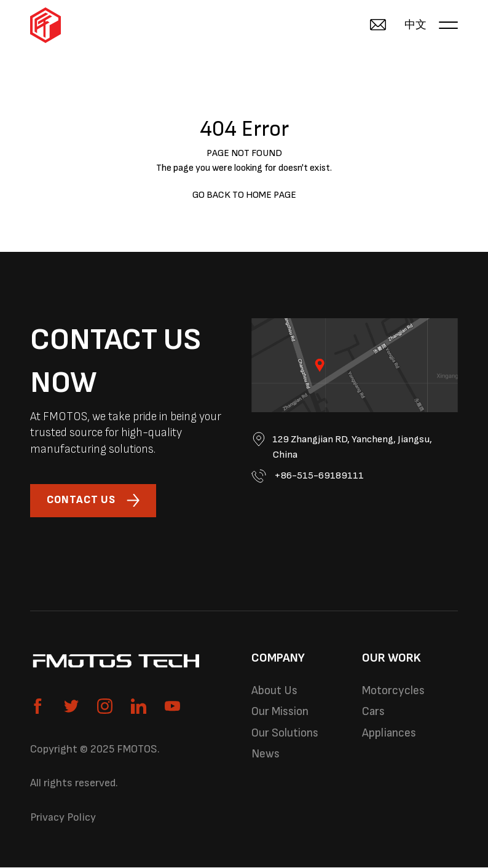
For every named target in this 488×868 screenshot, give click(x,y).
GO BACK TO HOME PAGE (244, 195)
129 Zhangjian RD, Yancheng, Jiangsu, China (344, 447)
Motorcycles (394, 692)
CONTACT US (94, 501)
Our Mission (281, 713)
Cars (374, 713)
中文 (415, 25)
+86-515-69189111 (308, 477)
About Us (275, 692)
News (266, 757)
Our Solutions (285, 735)
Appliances (390, 735)
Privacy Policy (63, 818)
